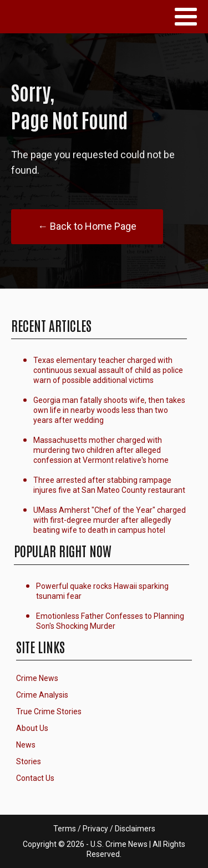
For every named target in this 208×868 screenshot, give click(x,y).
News (26, 745)
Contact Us (35, 778)
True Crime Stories (49, 711)
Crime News (37, 678)
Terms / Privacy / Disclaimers (104, 829)
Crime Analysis (42, 695)
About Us (32, 728)
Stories (29, 761)
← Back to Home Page (87, 226)
